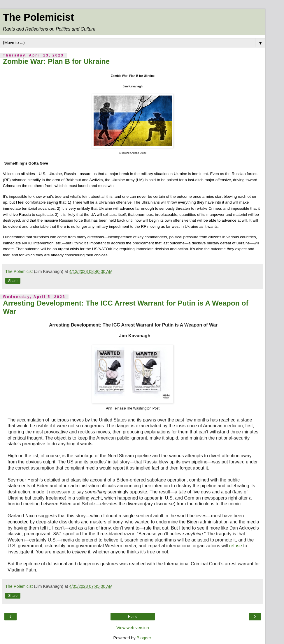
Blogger (144, 638)
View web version (133, 628)
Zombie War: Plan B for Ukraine (56, 61)
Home (133, 617)
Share (13, 281)
